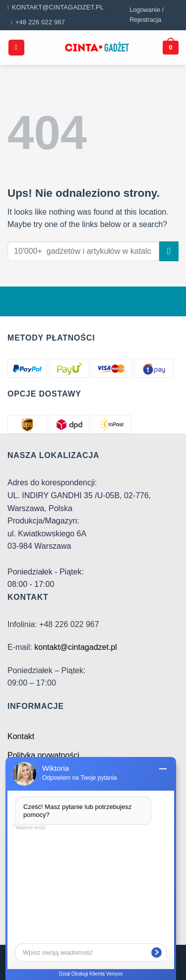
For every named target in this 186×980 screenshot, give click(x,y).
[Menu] (16, 48)
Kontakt (21, 736)
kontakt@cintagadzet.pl (76, 647)
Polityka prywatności (43, 755)
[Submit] (169, 251)
